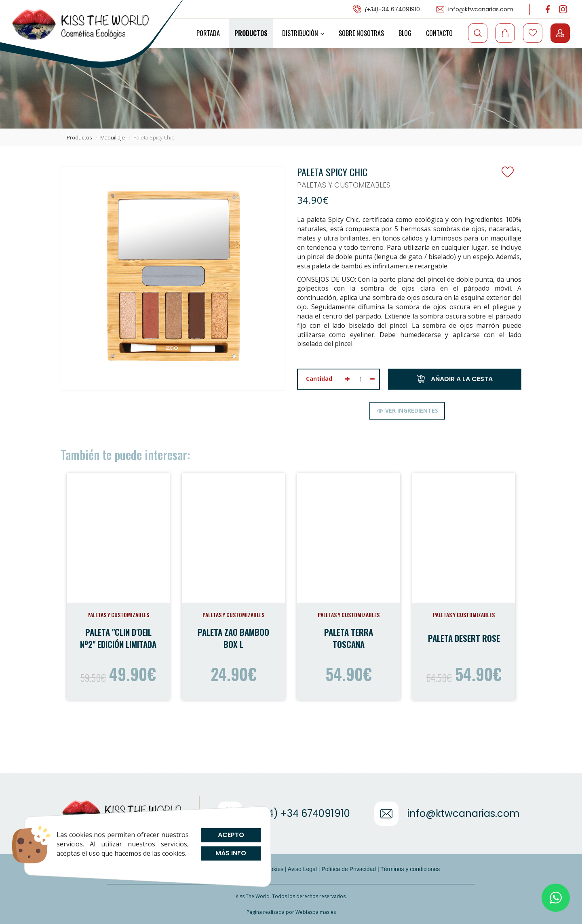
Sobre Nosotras (361, 33)
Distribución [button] (303, 33)
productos (79, 137)
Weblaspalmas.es (316, 912)
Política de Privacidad (349, 869)
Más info (231, 853)
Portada (208, 33)
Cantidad (319, 379)
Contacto (439, 33)
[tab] (407, 411)
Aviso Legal (302, 869)
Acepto (231, 835)
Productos (251, 33)
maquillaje (113, 137)
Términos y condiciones (410, 869)
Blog (405, 33)
